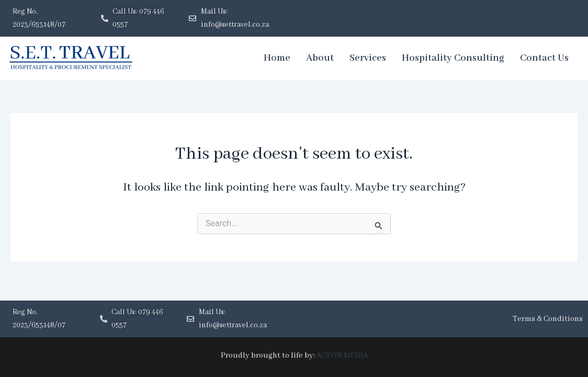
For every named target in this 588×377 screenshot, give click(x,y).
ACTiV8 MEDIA (342, 356)
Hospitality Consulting (453, 58)
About (320, 58)
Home (277, 58)
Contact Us (544, 58)
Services (368, 58)
